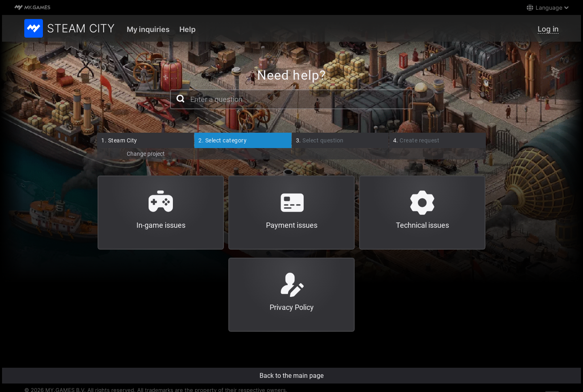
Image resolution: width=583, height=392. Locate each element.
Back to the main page (291, 376)
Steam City (119, 140)
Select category (222, 140)
